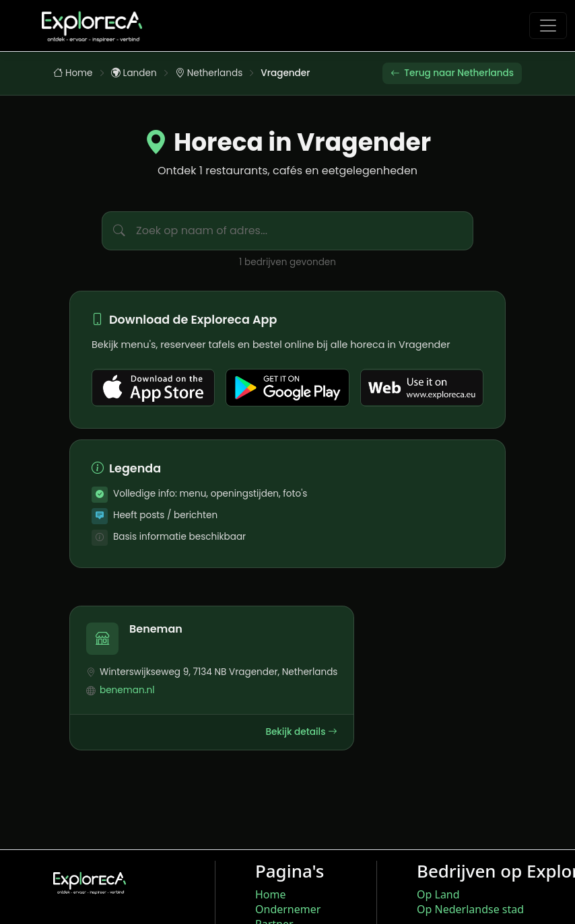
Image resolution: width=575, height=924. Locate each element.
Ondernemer (288, 909)
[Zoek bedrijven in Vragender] (304, 231)
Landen (134, 73)
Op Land (438, 894)
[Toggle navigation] (548, 26)
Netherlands (209, 73)
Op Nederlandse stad (470, 909)
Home (73, 73)
